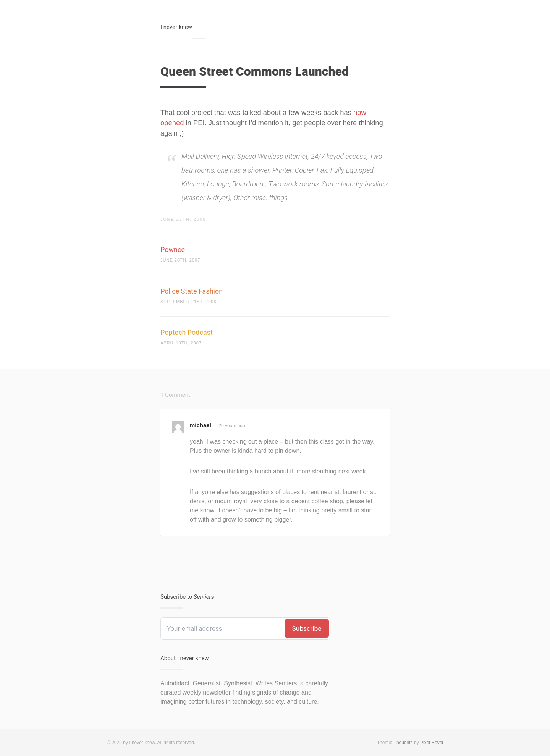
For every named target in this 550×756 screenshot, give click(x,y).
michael (201, 425)
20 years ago (232, 426)
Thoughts (403, 743)
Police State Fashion (192, 291)
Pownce (173, 250)
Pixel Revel (432, 743)
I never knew (176, 27)
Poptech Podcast (187, 332)
